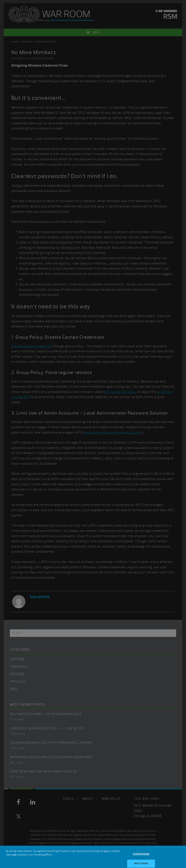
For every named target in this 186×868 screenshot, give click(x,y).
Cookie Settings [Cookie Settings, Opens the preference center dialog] (141, 855)
